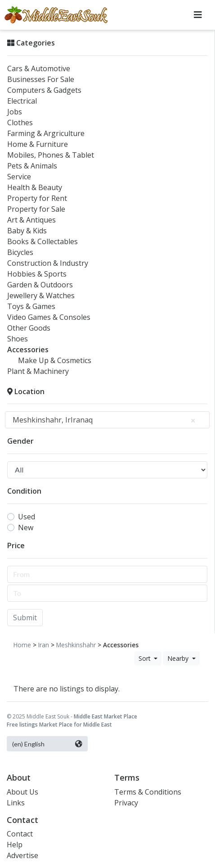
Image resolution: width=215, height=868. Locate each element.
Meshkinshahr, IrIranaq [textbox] (104, 420)
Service (19, 177)
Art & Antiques (31, 220)
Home (22, 645)
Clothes (20, 123)
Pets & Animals (32, 166)
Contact (20, 834)
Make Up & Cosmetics (55, 360)
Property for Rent (37, 198)
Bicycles (20, 252)
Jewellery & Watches (41, 295)
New (26, 527)
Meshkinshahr (76, 645)
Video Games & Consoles (49, 317)
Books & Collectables (43, 241)
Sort (146, 658)
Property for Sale (36, 209)
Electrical (22, 101)
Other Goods (29, 328)
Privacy (126, 803)
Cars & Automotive (39, 68)
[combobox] (107, 420)
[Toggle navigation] (198, 15)
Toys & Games (31, 306)
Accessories (28, 350)
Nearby (179, 658)
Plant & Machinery (38, 371)
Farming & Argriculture (46, 133)
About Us (22, 792)
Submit (25, 618)
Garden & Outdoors (40, 285)
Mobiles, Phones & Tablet (51, 155)
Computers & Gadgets (44, 90)
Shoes (18, 339)
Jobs (15, 112)
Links (16, 803)
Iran (44, 645)
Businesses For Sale (41, 79)
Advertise (22, 855)
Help (15, 845)
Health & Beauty (35, 187)
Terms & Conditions (148, 792)
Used (27, 517)
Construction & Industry (48, 263)
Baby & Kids (27, 231)
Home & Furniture (38, 144)
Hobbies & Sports (37, 274)
